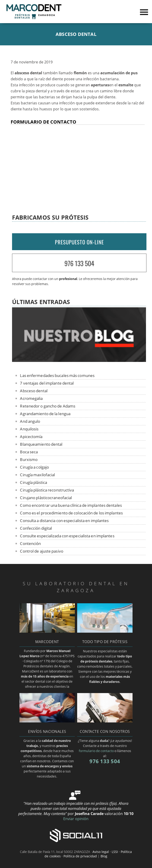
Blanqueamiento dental (41, 444)
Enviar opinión (76, 819)
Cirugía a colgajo (34, 467)
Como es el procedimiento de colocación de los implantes (71, 513)
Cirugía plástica (33, 482)
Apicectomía (31, 437)
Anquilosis (29, 429)
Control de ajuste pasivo (41, 551)
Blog (104, 856)
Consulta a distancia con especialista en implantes (64, 521)
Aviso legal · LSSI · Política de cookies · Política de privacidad (88, 854)
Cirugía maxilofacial (37, 475)
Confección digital (36, 528)
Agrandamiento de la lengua (45, 414)
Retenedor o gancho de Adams (48, 406)
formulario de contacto (96, 751)
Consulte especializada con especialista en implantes (67, 536)
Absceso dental (34, 391)
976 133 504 (79, 263)
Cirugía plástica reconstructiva (47, 490)
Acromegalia (31, 398)
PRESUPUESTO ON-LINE (79, 242)
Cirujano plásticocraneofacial (46, 498)
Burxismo (29, 459)
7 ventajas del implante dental (47, 383)
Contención (30, 543)
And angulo (30, 421)
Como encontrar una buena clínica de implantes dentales (71, 505)
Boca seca (29, 452)
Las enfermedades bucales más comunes (57, 375)
